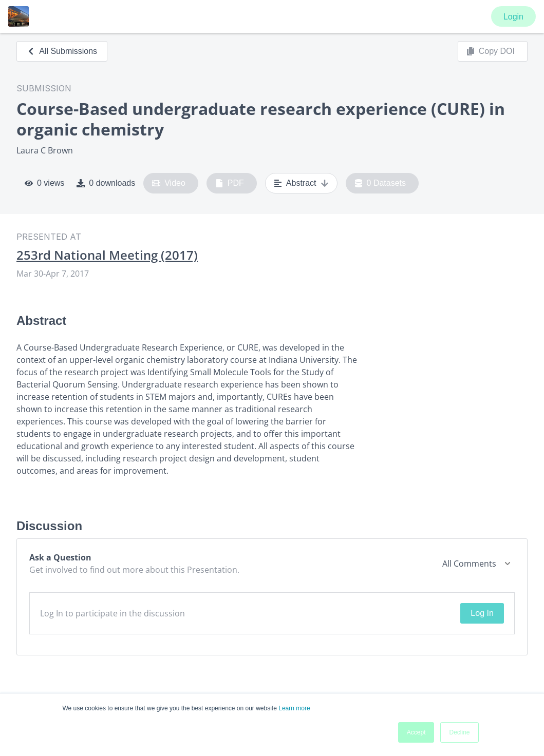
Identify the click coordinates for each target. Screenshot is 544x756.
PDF (230, 183)
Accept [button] (416, 732)
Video (169, 183)
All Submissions (62, 51)
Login (513, 17)
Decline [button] (459, 732)
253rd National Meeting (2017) (107, 255)
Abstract (301, 183)
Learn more (294, 708)
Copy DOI (491, 51)
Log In (482, 613)
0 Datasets (380, 183)
